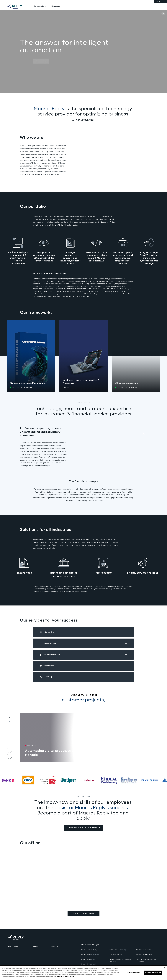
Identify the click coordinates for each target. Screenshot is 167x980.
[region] (83, 973)
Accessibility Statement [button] (144, 955)
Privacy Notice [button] (90, 955)
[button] (41, 61)
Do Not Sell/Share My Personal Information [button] (146, 960)
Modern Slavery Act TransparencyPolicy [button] (120, 960)
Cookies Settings (133, 973)
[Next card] (9, 756)
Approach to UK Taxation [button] (144, 950)
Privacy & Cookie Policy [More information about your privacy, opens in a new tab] (65, 977)
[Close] (165, 968)
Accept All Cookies (153, 973)
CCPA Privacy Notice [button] (116, 955)
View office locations (83, 913)
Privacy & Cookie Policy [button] (89, 950)
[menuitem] (40, 6)
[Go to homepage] (17, 6)
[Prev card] (9, 750)
